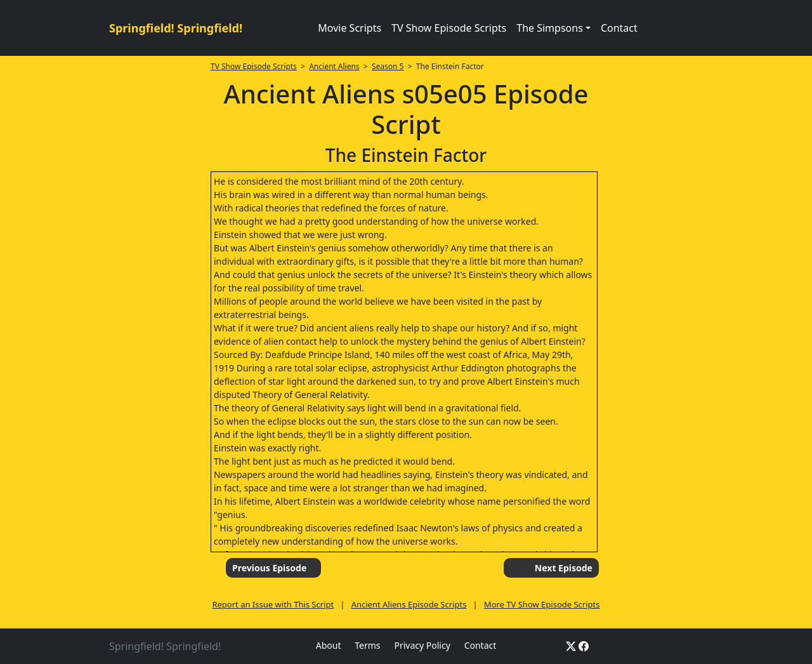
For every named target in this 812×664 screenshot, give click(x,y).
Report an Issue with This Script (273, 604)
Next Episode (564, 568)
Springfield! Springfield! (176, 28)
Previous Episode (269, 568)
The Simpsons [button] (550, 28)
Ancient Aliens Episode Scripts (409, 604)
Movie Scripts (350, 28)
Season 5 (388, 66)
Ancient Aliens (334, 66)
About (329, 645)
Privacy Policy (422, 645)
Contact (619, 28)
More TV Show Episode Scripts (542, 604)
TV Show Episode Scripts (449, 28)
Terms (367, 645)
